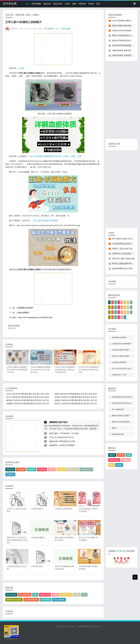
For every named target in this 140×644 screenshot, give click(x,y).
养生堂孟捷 (11, 595)
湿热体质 (61, 469)
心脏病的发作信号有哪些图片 (122, 344)
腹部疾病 (53, 422)
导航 (27, 4)
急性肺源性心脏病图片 (119, 337)
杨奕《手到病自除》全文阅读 (67, 433)
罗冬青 (121, 455)
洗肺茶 (52, 469)
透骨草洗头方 (86, 469)
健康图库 (53, 445)
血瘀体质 (10, 469)
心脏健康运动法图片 (25, 308)
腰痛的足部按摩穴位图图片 (121, 416)
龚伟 (35, 595)
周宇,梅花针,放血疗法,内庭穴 (124, 239)
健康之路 (47, 4)
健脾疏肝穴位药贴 (14, 600)
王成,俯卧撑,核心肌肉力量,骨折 (125, 244)
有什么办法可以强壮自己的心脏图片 (124, 369)
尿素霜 (55, 595)
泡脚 (74, 4)
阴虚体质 (31, 469)
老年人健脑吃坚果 (118, 409)
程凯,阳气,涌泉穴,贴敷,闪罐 (123, 259)
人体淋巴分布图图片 (67, 445)
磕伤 (111, 465)
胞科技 (114, 428)
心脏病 (35, 15)
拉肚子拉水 (63, 422)
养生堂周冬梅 (25, 595)
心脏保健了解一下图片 (119, 375)
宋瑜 (84, 595)
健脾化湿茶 (73, 469)
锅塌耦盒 (126, 460)
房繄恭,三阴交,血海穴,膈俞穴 (124, 249)
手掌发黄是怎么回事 (67, 441)
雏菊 (129, 455)
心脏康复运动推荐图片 (119, 362)
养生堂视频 (36, 4)
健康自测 (53, 441)
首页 (28, 15)
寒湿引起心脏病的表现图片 (121, 356)
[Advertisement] (53, 49)
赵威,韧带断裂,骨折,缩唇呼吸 (124, 268)
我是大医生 (58, 4)
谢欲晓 (119, 465)
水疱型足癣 (66, 595)
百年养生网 (10, 4)
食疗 (98, 4)
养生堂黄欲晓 (59, 600)
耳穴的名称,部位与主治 (64, 437)
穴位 (52, 437)
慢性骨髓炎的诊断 (118, 434)
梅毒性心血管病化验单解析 (121, 422)
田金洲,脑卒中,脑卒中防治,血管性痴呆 (124, 403)
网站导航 (20, 15)
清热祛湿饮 (114, 460)
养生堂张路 (45, 600)
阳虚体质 (10, 474)
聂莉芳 (112, 455)
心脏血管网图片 (23, 313)
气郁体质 (42, 469)
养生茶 (91, 4)
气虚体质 (21, 469)
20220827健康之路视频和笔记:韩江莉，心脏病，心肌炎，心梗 (56, 156)
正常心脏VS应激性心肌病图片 (46, 220)
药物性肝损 (45, 595)
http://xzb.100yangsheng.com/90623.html (35, 317)
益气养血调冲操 (31, 600)
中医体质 (82, 4)
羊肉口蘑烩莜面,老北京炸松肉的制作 (124, 397)
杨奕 (52, 433)
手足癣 (77, 595)
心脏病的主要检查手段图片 (121, 350)
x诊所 (67, 4)
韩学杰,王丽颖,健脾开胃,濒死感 (125, 263)
